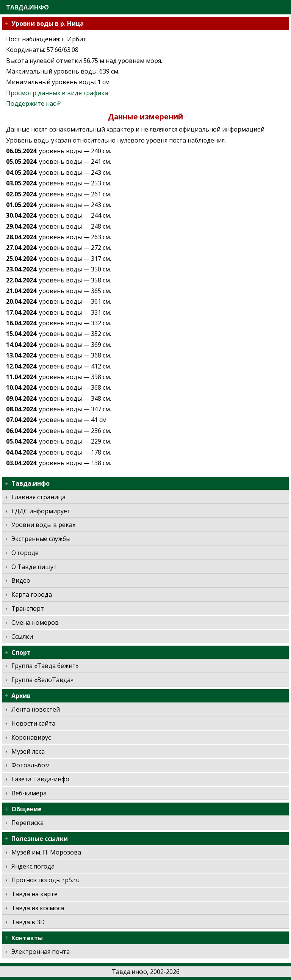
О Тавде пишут (34, 567)
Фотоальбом (31, 765)
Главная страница (38, 497)
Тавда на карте (34, 894)
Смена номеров (35, 622)
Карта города (32, 594)
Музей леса (28, 751)
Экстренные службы (41, 539)
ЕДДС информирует (41, 511)
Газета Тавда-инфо (40, 779)
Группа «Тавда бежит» (45, 666)
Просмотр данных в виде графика (57, 93)
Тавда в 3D (28, 922)
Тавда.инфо (27, 7)
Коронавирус (31, 737)
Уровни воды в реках (43, 525)
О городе (25, 553)
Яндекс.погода (33, 866)
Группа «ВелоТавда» (42, 680)
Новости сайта (33, 723)
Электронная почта (41, 952)
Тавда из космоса (38, 908)
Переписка (27, 823)
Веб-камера (29, 793)
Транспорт (28, 608)
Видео (21, 580)
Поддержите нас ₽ (33, 103)
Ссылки (22, 637)
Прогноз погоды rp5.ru (45, 880)
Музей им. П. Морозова (46, 852)
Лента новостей (36, 709)
